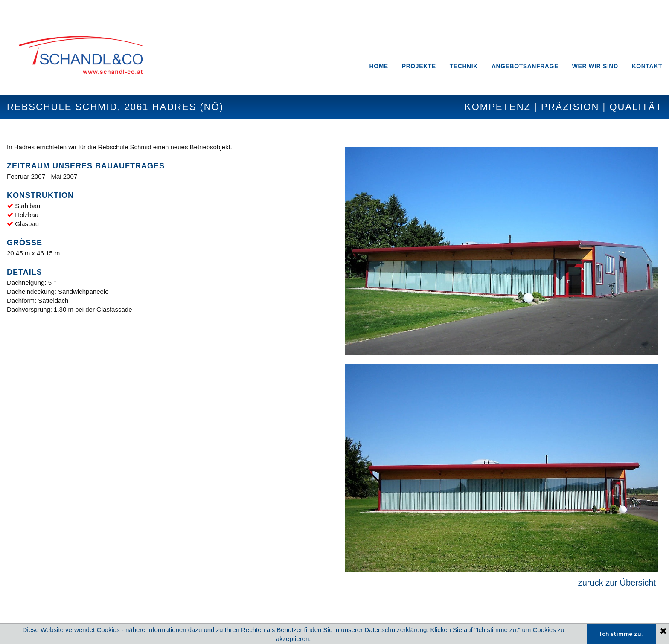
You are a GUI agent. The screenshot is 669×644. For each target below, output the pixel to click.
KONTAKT (647, 66)
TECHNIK (464, 66)
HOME (379, 66)
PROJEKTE (419, 66)
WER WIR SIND (595, 66)
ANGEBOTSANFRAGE (525, 66)
